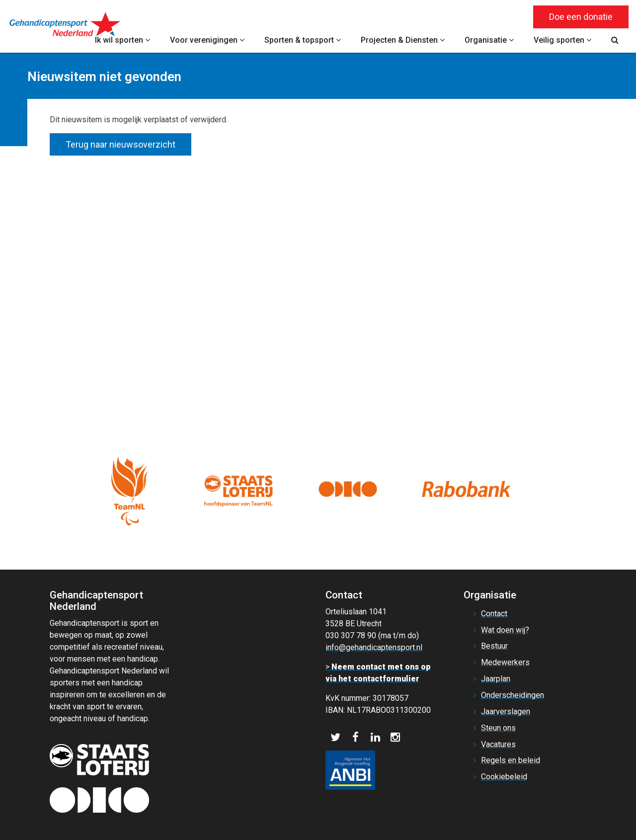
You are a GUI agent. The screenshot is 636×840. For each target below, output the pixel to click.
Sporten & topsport (303, 40)
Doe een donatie (581, 17)
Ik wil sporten (122, 40)
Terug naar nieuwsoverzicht (120, 144)
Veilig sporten (562, 40)
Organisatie (489, 40)
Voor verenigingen (207, 40)
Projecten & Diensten (403, 40)
